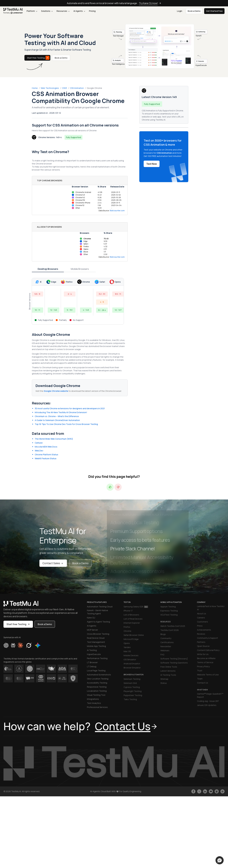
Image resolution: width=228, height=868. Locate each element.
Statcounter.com (117, 211)
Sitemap (164, 679)
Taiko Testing (130, 699)
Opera (127, 643)
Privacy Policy (203, 666)
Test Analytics (94, 703)
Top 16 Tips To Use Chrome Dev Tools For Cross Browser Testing (66, 424)
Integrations (93, 699)
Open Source (203, 646)
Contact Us (203, 683)
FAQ (162, 655)
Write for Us (203, 654)
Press (200, 626)
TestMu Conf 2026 (170, 630)
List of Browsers (131, 615)
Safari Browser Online (134, 635)
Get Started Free (214, 11)
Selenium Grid (130, 683)
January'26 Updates (207, 705)
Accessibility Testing (97, 683)
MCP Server (92, 630)
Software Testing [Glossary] (174, 659)
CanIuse (39, 443)
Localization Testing (97, 691)
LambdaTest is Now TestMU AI (211, 608)
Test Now (152, 164)
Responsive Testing (97, 687)
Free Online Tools (169, 667)
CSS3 (64, 88)
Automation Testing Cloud (100, 607)
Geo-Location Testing (98, 679)
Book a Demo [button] (194, 11)
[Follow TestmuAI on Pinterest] (222, 791)
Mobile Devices (131, 655)
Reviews (201, 634)
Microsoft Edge (131, 639)
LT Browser (92, 662)
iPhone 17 (128, 611)
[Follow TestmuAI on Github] (217, 791)
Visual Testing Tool (96, 695)
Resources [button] (63, 11)
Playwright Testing (133, 691)
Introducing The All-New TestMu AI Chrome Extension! (61, 412)
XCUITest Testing (169, 615)
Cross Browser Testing (98, 634)
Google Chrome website (56, 391)
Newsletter (166, 646)
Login (180, 11)
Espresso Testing (169, 611)
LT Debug (92, 666)
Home (35, 88)
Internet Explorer (132, 623)
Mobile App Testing (96, 646)
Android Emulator (132, 664)
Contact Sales (53, 563)
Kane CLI (91, 618)
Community (166, 638)
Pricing (92, 11)
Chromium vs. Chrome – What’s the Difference (57, 416)
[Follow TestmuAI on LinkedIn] (205, 791)
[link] (13, 11)
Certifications (167, 642)
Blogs (163, 634)
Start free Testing (38, 58)
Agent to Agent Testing (98, 622)
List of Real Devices (133, 619)
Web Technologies (50, 88)
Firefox (127, 627)
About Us (202, 614)
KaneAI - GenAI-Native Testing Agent (97, 612)
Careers (201, 618)
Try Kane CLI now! (150, 3)
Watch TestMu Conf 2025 (173, 626)
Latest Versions (168, 671)
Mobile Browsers (80, 269)
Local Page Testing (96, 671)
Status (164, 683)
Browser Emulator (132, 668)
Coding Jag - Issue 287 (208, 701)
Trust (200, 671)
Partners (201, 642)
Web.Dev (39, 451)
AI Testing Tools (168, 675)
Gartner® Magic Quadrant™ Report (210, 695)
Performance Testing (97, 658)
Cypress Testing (132, 687)
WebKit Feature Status (46, 458)
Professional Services (97, 707)
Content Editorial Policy (208, 650)
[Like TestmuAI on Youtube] (211, 791)
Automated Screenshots (99, 675)
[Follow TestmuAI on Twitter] (199, 791)
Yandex (127, 647)
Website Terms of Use (208, 675)
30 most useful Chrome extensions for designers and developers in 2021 (70, 408)
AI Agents (79, 11)
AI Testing (92, 650)
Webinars (165, 650)
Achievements (204, 630)
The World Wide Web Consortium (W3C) (54, 439)
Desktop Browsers (48, 269)
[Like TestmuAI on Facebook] (193, 791)
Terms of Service (205, 662)
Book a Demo (61, 58)
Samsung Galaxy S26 (136, 607)
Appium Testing (168, 607)
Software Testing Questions (174, 663)
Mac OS (127, 651)
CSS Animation (77, 88)
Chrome (127, 631)
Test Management (96, 642)
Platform (32, 11)
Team (200, 679)
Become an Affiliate (206, 658)
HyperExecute (94, 654)
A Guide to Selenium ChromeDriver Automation (57, 420)
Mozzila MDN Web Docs (46, 447)
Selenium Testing (132, 679)
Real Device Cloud (96, 638)
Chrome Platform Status (46, 454)
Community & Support (207, 638)
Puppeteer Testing (133, 695)
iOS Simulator (130, 659)
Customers (202, 622)
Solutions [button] (47, 11)
